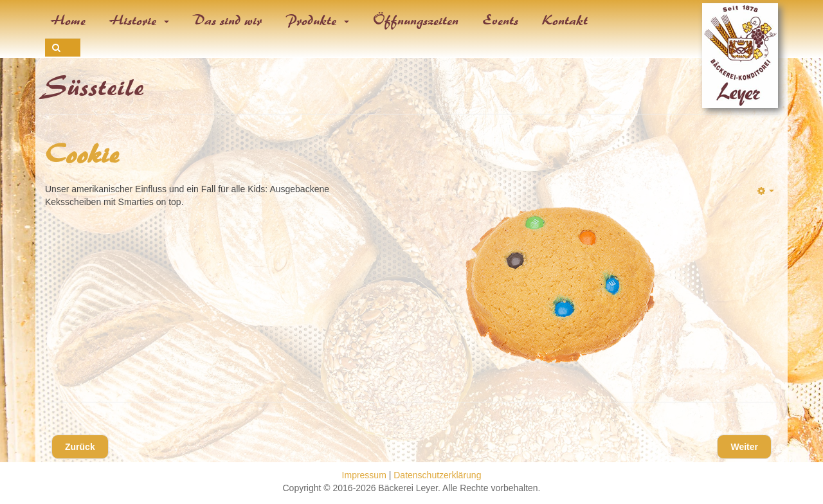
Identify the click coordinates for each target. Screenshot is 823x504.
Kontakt (565, 21)
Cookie (83, 155)
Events (501, 21)
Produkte (318, 21)
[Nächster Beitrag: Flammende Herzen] (744, 447)
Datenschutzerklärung (437, 475)
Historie (140, 21)
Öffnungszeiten (416, 21)
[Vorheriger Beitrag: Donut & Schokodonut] (80, 447)
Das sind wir (228, 21)
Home (69, 21)
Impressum (364, 475)
